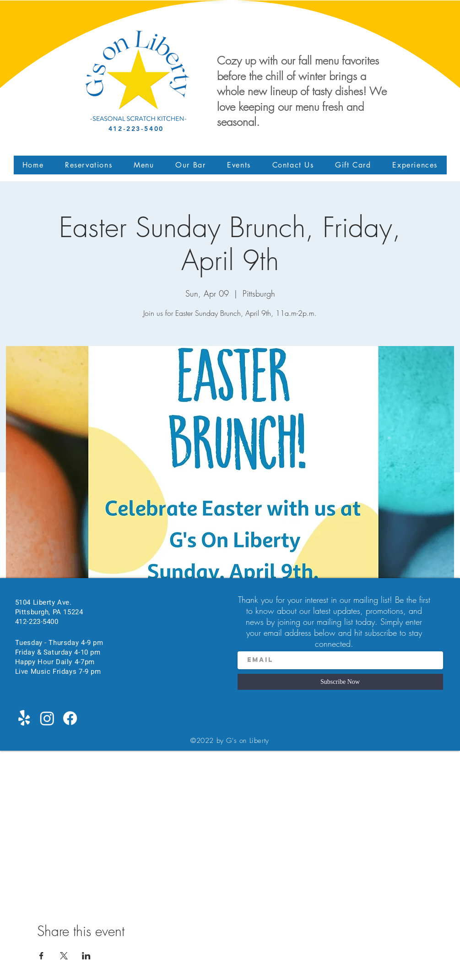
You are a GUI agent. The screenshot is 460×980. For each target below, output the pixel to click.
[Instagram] (47, 718)
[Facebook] (70, 718)
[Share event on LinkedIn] (86, 956)
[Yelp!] (24, 718)
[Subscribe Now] (340, 682)
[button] (144, 165)
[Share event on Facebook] (41, 956)
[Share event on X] (64, 956)
